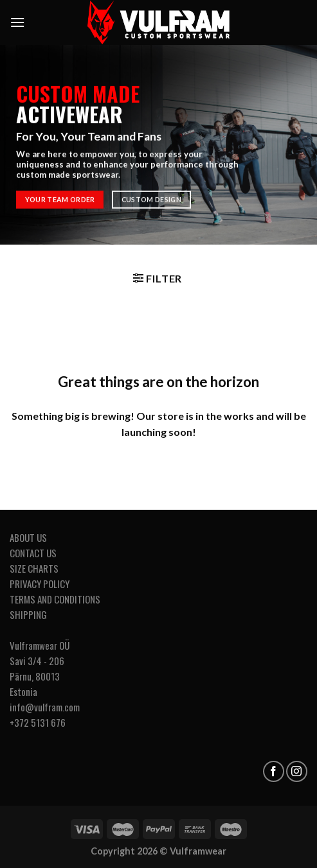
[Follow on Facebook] (274, 771)
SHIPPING (28, 614)
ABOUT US (28, 537)
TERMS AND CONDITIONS (55, 599)
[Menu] (17, 22)
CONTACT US (33, 553)
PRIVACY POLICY (40, 584)
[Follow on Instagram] (297, 771)
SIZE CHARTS (34, 568)
